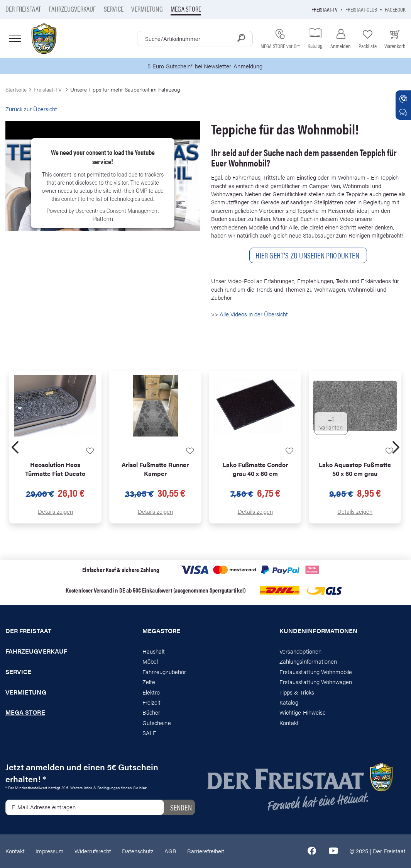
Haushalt (154, 651)
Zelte (149, 682)
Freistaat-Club (361, 9)
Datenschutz (138, 851)
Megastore (162, 631)
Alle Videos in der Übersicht (254, 314)
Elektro (151, 692)
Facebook (395, 9)
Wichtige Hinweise (303, 713)
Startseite (16, 89)
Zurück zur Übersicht (31, 109)
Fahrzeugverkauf (72, 9)
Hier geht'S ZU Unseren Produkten (308, 255)
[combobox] (195, 39)
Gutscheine (157, 723)
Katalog (289, 702)
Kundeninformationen (318, 631)
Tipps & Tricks (297, 692)
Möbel (150, 661)
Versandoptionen (300, 651)
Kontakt (289, 723)
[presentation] (15, 447)
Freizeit (151, 702)
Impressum (50, 851)
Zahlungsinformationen (308, 661)
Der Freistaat (23, 9)
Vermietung (147, 9)
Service (114, 9)
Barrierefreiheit (206, 851)
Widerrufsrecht (93, 851)
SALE (149, 733)
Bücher (151, 713)
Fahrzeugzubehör (164, 672)
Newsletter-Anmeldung (233, 66)
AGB (170, 851)
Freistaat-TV (325, 9)
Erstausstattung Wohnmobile (316, 672)
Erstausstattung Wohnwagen (316, 682)
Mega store (186, 9)
